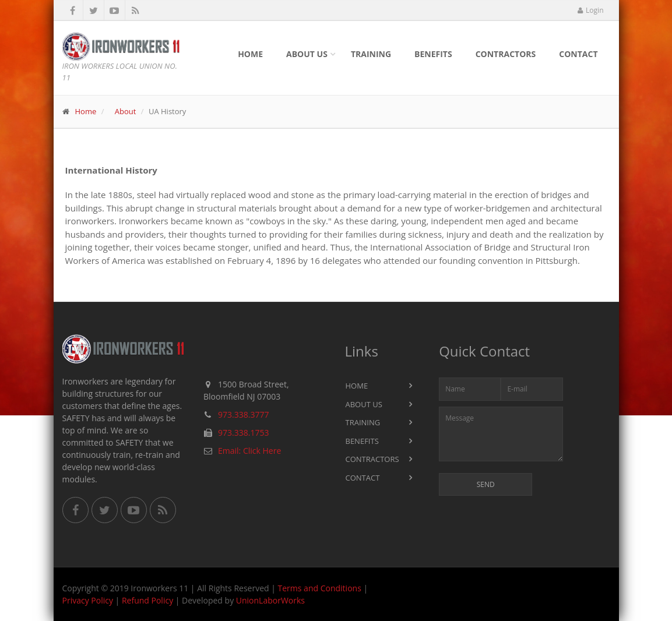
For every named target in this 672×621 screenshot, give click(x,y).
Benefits (433, 54)
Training (371, 54)
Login (590, 10)
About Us (307, 54)
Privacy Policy (88, 600)
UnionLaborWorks (270, 600)
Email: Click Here (249, 451)
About (126, 111)
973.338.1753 (243, 433)
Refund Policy (147, 600)
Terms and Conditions (320, 588)
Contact (578, 54)
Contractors (506, 54)
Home (250, 54)
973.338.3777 (243, 414)
